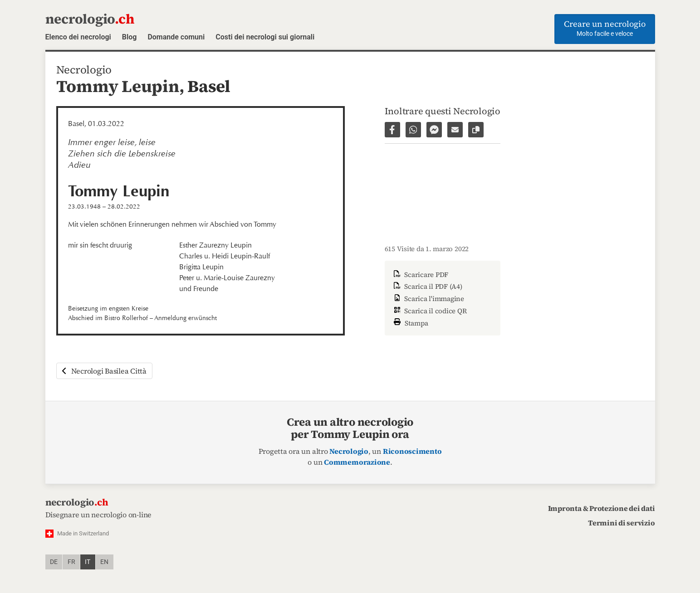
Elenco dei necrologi (78, 37)
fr (71, 562)
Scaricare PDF (420, 275)
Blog (130, 37)
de (54, 562)
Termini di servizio (621, 523)
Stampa (410, 322)
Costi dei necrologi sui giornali (265, 37)
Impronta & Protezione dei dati (602, 508)
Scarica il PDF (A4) (427, 286)
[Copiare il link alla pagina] (476, 130)
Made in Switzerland (83, 533)
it (88, 562)
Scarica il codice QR (429, 311)
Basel (209, 86)
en (104, 562)
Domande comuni (176, 37)
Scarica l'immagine (428, 299)
